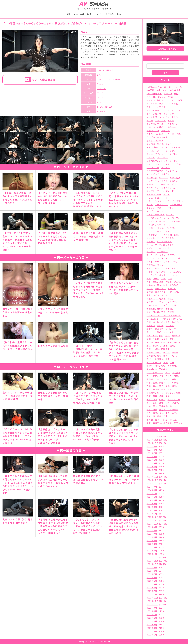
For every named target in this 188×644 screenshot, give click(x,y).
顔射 (149, 416)
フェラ (160, 238)
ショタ (150, 164)
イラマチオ (169, 114)
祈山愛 (100, 84)
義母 (170, 389)
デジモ (167, 194)
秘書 (149, 383)
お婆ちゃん (171, 127)
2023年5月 (152, 541)
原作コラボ (160, 289)
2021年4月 (152, 625)
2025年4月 (152, 463)
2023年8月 (152, 530)
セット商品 (175, 178)
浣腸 (168, 359)
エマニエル (160, 120)
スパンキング (153, 167)
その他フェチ (153, 184)
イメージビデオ (154, 114)
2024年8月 (152, 490)
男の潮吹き (152, 369)
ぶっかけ (151, 241)
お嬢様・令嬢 (153, 131)
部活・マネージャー (169, 410)
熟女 (119, 14)
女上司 (164, 295)
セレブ (150, 181)
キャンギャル (153, 147)
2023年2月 (152, 551)
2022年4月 (152, 584)
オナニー (161, 124)
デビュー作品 (153, 198)
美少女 (156, 389)
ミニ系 (177, 258)
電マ (168, 413)
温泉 (172, 362)
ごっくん (151, 157)
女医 (170, 299)
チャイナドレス (167, 188)
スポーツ (166, 167)
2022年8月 (152, 571)
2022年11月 (152, 561)
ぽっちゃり (169, 245)
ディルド (170, 191)
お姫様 (160, 127)
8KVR (165, 90)
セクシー (163, 178)
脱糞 (178, 393)
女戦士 (175, 305)
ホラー (171, 248)
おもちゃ (172, 124)
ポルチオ (151, 252)
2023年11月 (152, 520)
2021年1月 (152, 635)
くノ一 (158, 151)
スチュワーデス (173, 164)
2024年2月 (152, 510)
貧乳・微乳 (158, 403)
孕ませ (175, 322)
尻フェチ (151, 332)
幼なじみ (176, 336)
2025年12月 (152, 436)
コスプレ (99, 14)
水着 (166, 356)
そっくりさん (161, 181)
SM (164, 97)
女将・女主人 (153, 305)
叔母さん (172, 289)
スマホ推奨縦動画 (155, 171)
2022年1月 (152, 594)
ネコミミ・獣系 (154, 208)
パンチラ (170, 228)
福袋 (174, 379)
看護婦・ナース (154, 379)
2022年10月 (152, 564)
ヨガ (174, 262)
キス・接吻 (162, 137)
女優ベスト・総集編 (156, 299)
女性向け (166, 305)
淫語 (166, 362)
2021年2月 (152, 631)
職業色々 (151, 393)
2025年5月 (152, 460)
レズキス (163, 272)
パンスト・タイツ (155, 228)
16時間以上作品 (154, 87)
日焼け (150, 349)
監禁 (176, 376)
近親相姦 (163, 406)
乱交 (170, 278)
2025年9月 (152, 446)
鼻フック (178, 423)
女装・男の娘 (153, 312)
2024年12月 (152, 477)
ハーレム (161, 211)
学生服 (160, 325)
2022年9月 (152, 567)
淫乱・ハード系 (154, 362)
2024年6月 (152, 497)
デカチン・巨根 (154, 194)
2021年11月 (152, 601)
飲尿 (165, 420)
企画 (161, 282)
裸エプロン (152, 399)
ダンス (175, 184)
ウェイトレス (172, 117)
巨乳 (69, 14)
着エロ (166, 379)
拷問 (170, 342)
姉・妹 (156, 322)
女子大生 (161, 302)
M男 (148, 97)
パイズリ (170, 215)
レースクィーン (170, 268)
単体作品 (116, 79)
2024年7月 (152, 493)
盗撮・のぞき (166, 376)
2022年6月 (152, 577)
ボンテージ (162, 252)
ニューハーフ (176, 204)
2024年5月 (152, 500)
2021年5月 (152, 621)
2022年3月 (152, 588)
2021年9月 (152, 608)
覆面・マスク (174, 399)
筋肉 (149, 386)
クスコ (150, 151)
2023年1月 (152, 554)
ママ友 (171, 255)
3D (165, 87)
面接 (174, 413)
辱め (155, 406)
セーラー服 (152, 178)
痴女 (168, 373)
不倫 (149, 278)
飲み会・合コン (154, 420)
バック (162, 221)
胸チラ (160, 393)
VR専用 (171, 97)
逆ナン (173, 406)
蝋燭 (168, 396)
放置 (166, 346)
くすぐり (176, 147)
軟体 (149, 406)
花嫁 (149, 396)
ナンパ (150, 204)
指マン (177, 342)
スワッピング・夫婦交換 (158, 174)
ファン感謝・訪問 (170, 235)
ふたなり (170, 238)
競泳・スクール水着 (169, 383)
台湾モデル (160, 292)
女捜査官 (151, 309)
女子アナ (151, 302)
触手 (149, 403)
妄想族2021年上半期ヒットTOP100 (164, 315)
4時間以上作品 (153, 90)
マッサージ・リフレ (156, 255)
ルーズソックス (154, 268)
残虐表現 (151, 356)
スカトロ (159, 164)
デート (160, 191)
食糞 (166, 416)
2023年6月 (152, 537)
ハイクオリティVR (155, 215)
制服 (89, 14)
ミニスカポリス (164, 258)
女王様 (169, 309)
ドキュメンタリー (155, 201)
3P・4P (173, 87)
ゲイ (157, 154)
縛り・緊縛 (164, 386)
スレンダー (171, 171)
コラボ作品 (162, 157)
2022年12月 (152, 557)
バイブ (175, 218)
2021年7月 (152, 614)
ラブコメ (151, 265)
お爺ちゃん (152, 134)
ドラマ (179, 201)
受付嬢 (150, 292)
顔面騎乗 (157, 416)
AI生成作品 (175, 90)
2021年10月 (152, 604)
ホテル (162, 248)
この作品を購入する (167, 49)
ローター (172, 275)
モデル (166, 262)
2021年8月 (152, 611)
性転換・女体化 (160, 339)
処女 (159, 285)
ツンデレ (151, 191)
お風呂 (162, 134)
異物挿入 (163, 369)
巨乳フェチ (152, 336)
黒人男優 (168, 423)
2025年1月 (152, 473)
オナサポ (151, 124)
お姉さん (151, 127)
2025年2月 (152, 470)
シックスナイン (169, 161)
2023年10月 (152, 524)
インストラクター (155, 117)
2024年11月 (152, 480)
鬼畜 (149, 423)
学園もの (151, 325)
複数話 (162, 399)
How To (168, 94)
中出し (156, 278)
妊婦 (149, 322)
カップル (151, 137)
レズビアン (175, 272)
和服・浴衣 (173, 292)
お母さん (166, 131)
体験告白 (151, 285)
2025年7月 (152, 453)
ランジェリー (163, 265)
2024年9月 (152, 487)
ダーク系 (165, 184)
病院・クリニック (155, 373)
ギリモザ (166, 147)
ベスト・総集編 (164, 241)
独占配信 (172, 366)
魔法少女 (157, 423)
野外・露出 (152, 413)
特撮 (163, 366)
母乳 (159, 356)
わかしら (101, 88)
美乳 (149, 389)
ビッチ (166, 231)
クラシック (169, 151)
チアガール (152, 188)
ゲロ (163, 154)
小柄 (174, 329)
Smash (94, 4)
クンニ (150, 154)
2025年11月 (152, 440)
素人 (155, 386)
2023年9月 (152, 527)
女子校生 (110, 14)
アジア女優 (173, 104)
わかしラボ (103, 102)
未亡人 (167, 352)
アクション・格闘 (174, 100)
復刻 (149, 339)
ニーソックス (161, 204)
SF (159, 97)
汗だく (173, 356)
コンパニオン (153, 161)
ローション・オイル (156, 275)
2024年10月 (152, 483)
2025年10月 (152, 443)
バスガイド (152, 221)
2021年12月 (152, 598)
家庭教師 (170, 325)
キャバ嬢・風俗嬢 (155, 144)
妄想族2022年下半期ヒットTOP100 (164, 319)
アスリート (152, 107)
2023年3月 (152, 547)
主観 (163, 278)
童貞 (155, 383)
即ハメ (150, 289)
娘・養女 (166, 322)
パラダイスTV (164, 225)
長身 (161, 413)
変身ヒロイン (153, 295)
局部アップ (162, 332)
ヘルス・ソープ (154, 245)
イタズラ (176, 110)
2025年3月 (152, 467)
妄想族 (171, 312)
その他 (173, 181)
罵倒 (174, 386)
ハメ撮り (151, 225)
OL (154, 97)
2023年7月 (152, 534)
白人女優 (176, 373)
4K (180, 87)
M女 (176, 94)
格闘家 (175, 352)
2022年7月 (152, 574)
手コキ (150, 342)
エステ (150, 120)
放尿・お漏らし (154, 346)
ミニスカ (151, 258)
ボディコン (152, 248)
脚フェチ (170, 393)
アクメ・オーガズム (156, 104)
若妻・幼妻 (158, 396)
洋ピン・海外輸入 (155, 359)
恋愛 (172, 339)
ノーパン (168, 208)
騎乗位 (173, 420)
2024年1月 (152, 514)
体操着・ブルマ (173, 282)
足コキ (175, 403)
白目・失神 (152, 376)
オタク (171, 120)
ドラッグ (170, 201)
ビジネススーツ (154, 231)
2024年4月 (152, 504)
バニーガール (174, 221)
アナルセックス (154, 110)
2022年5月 (152, 581)
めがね (158, 262)
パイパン (151, 218)
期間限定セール (154, 352)
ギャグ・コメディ (155, 141)
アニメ (167, 110)
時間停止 (165, 349)
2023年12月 (152, 517)
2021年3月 (152, 628)
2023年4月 (152, 544)
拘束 (163, 342)
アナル (162, 107)
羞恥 (163, 389)
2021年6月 (152, 618)
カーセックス (174, 134)
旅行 (172, 346)
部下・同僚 (152, 410)
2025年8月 (152, 450)
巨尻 (161, 336)
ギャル (169, 144)
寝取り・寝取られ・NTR (158, 329)
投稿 (157, 342)
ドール (165, 198)
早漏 (157, 349)
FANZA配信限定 (154, 94)
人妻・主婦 (79, 14)
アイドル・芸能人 (155, 100)
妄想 (163, 312)
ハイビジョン (104, 79)
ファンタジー (153, 235)
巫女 (168, 336)
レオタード (152, 272)
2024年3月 (152, 507)
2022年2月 (152, 591)
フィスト (151, 238)
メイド (150, 262)
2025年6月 (152, 456)
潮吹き (150, 366)
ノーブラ (151, 211)
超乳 (168, 403)
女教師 (160, 309)
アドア (100, 93)
